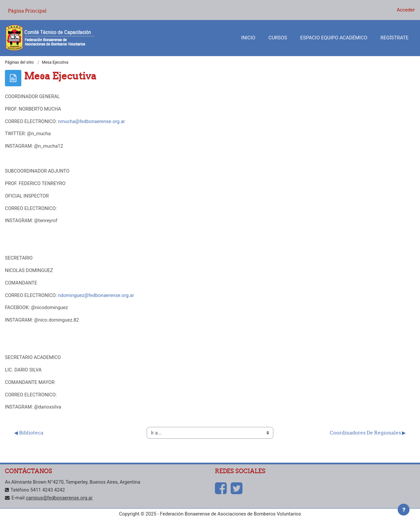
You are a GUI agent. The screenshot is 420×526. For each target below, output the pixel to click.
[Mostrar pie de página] (404, 510)
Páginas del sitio (19, 63)
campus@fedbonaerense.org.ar (61, 503)
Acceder (406, 10)
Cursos (278, 38)
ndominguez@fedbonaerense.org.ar (99, 299)
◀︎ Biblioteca (29, 439)
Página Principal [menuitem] (27, 11)
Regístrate (395, 38)
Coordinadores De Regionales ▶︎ (368, 439)
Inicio (248, 38)
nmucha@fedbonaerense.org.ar (94, 122)
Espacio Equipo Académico (334, 38)
